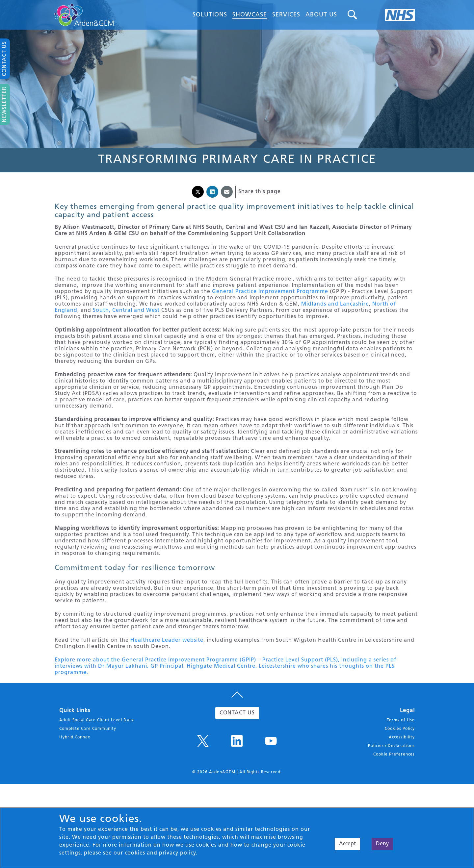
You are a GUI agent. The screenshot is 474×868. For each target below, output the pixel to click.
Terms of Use (401, 759)
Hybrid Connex (75, 777)
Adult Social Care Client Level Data (97, 759)
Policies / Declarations (391, 785)
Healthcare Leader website (167, 674)
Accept (347, 844)
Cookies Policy (400, 768)
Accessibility (402, 777)
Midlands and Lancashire (335, 310)
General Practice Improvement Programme (270, 297)
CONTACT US (237, 752)
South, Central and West (126, 316)
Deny (382, 844)
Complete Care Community (88, 768)
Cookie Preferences (394, 794)
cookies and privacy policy (160, 853)
